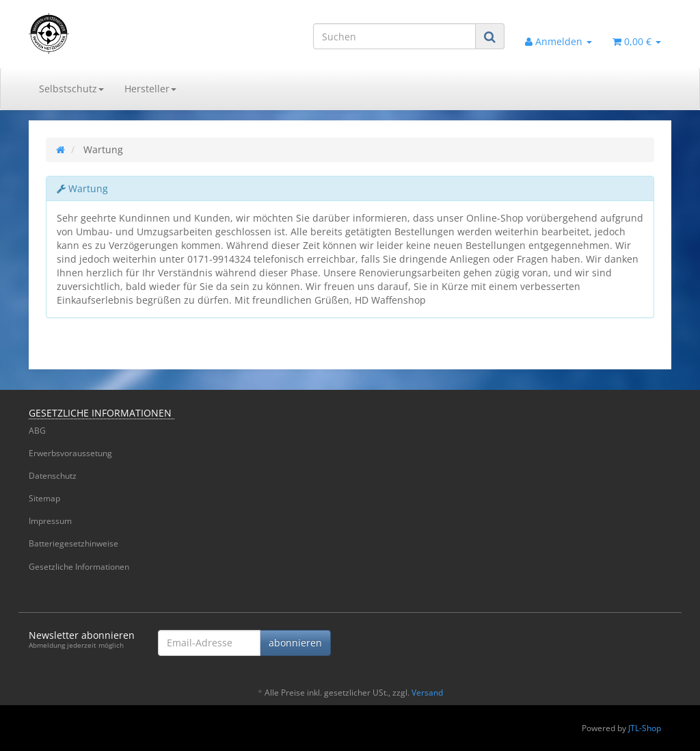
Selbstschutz (71, 89)
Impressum (50, 521)
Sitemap (44, 498)
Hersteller (150, 89)
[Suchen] (394, 36)
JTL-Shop (645, 728)
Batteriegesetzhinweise (73, 543)
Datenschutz (53, 476)
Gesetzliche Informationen (79, 567)
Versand (427, 693)
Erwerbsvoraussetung (70, 453)
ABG (37, 431)
